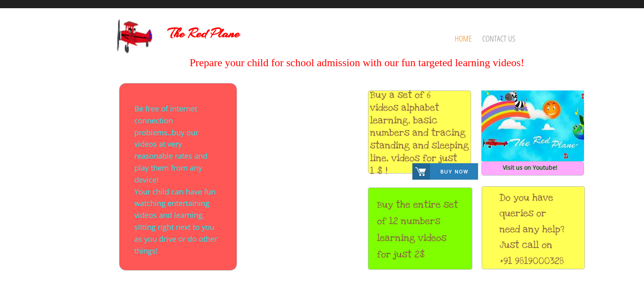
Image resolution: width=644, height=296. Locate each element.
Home (463, 38)
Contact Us (499, 38)
